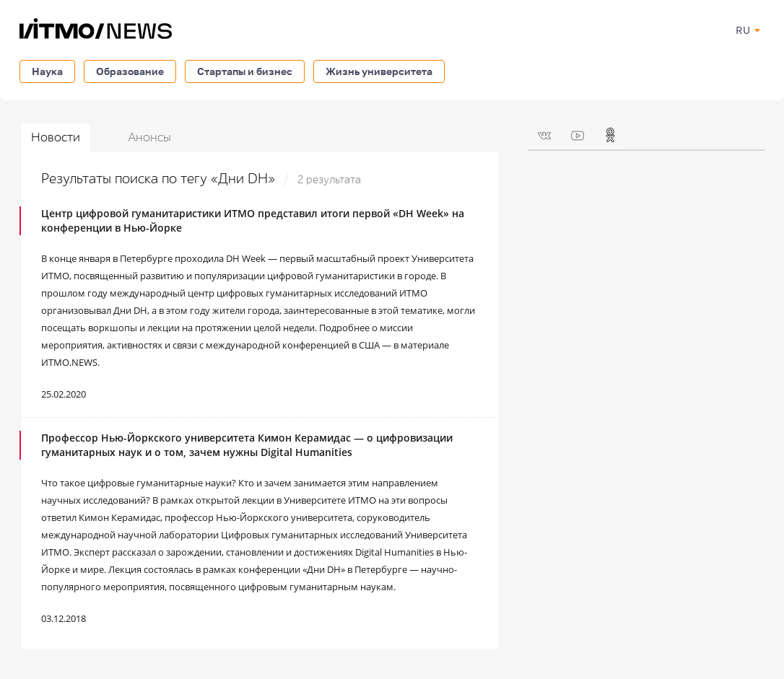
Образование (130, 71)
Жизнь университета (379, 71)
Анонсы (149, 137)
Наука (47, 71)
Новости (56, 137)
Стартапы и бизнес (245, 71)
